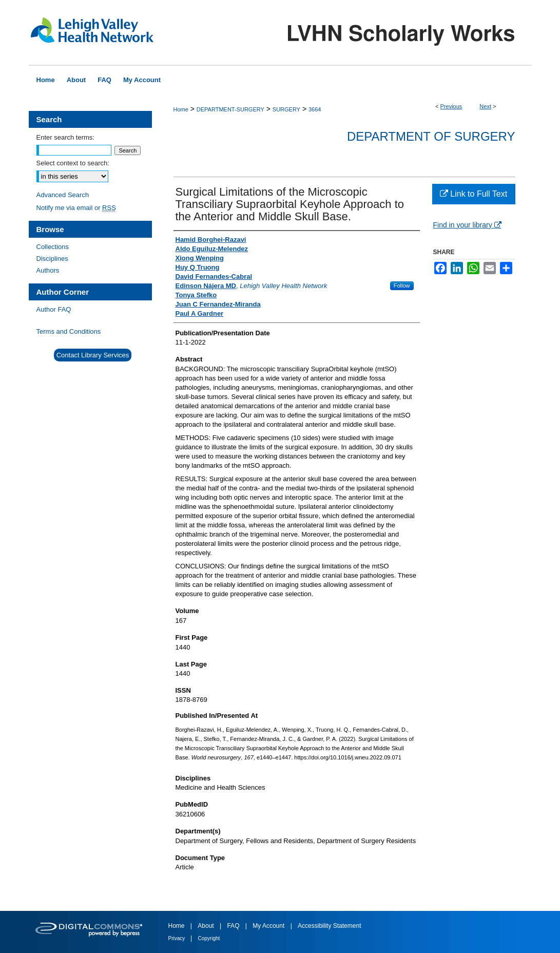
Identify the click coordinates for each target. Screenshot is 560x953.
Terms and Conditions (69, 331)
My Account (269, 926)
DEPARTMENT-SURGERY (230, 109)
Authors (48, 270)
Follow (402, 285)
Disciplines (52, 259)
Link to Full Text (474, 194)
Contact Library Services (93, 355)
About (207, 926)
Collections (53, 247)
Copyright (209, 938)
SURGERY (286, 109)
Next (485, 106)
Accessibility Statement (329, 926)
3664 (315, 109)
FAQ (234, 926)
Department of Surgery (431, 136)
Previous (451, 106)
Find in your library (467, 225)
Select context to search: (73, 163)
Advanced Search (63, 195)
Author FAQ (54, 309)
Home (181, 109)
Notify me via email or (76, 208)
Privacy (178, 938)
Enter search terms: (65, 137)
